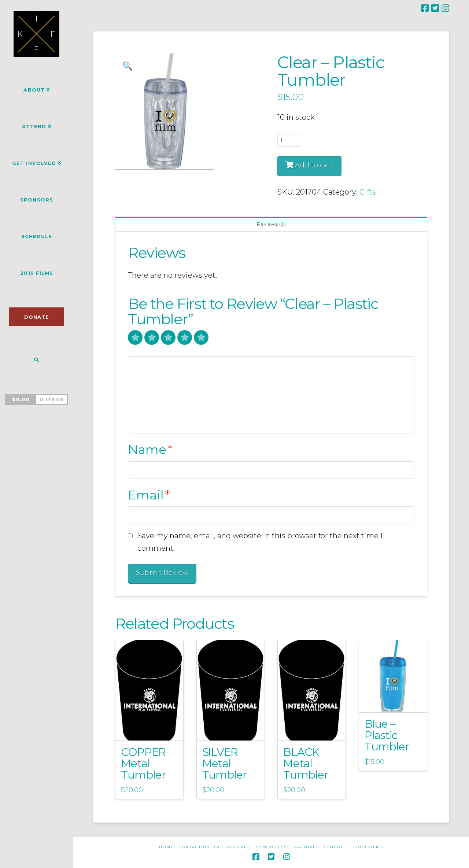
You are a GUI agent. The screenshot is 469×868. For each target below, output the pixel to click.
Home (167, 847)
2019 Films (369, 847)
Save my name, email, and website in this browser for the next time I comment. (260, 542)
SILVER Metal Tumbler (225, 763)
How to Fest (273, 847)
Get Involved (233, 847)
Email (149, 495)
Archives (307, 847)
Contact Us (194, 847)
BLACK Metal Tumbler (306, 763)
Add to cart (314, 165)
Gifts (368, 192)
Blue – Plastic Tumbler (387, 735)
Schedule (337, 847)
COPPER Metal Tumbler (143, 763)
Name (150, 450)
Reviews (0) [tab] (271, 224)
